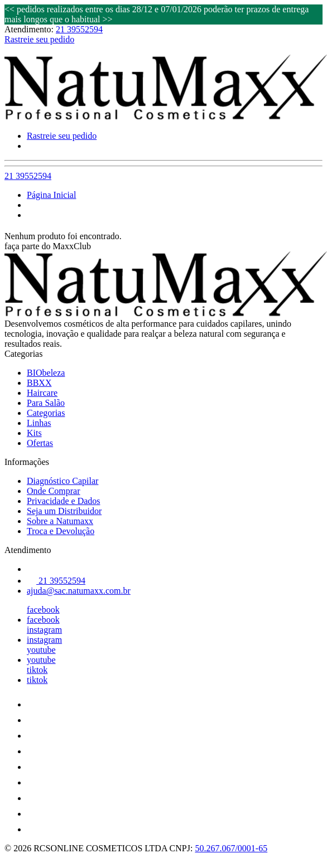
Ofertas (40, 443)
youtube (41, 650)
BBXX (39, 383)
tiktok (37, 670)
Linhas (39, 423)
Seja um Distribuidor (64, 511)
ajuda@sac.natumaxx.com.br (79, 591)
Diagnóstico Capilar (62, 481)
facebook (43, 610)
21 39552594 (79, 29)
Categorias (46, 413)
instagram (44, 630)
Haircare (42, 393)
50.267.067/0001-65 (231, 848)
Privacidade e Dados (64, 501)
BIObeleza (46, 373)
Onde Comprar (54, 491)
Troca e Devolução (61, 531)
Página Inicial (51, 195)
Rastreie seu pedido (39, 39)
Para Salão (46, 403)
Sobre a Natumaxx (60, 521)
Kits (34, 433)
